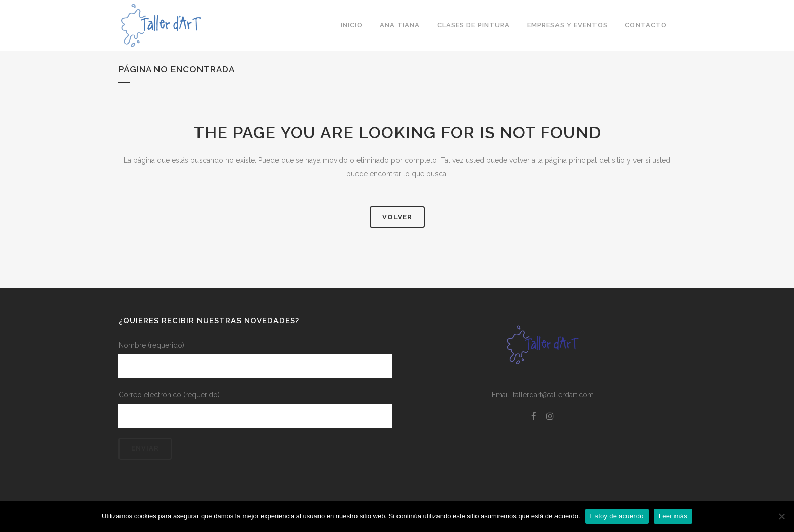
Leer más (673, 516)
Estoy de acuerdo (617, 516)
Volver (397, 217)
